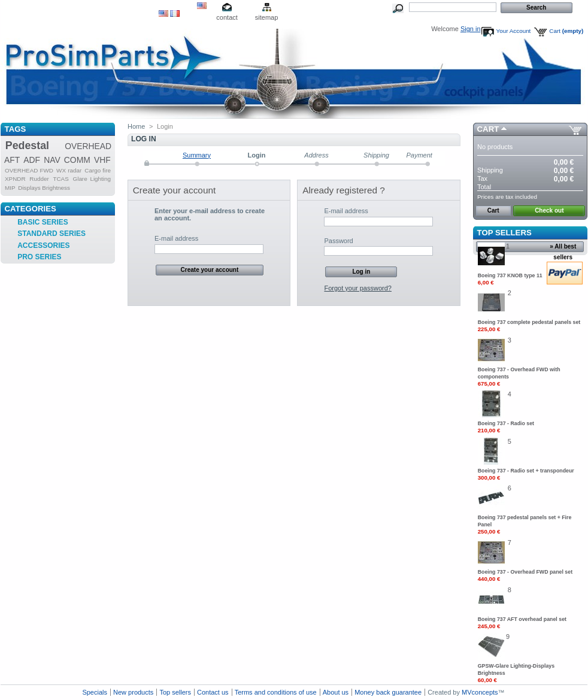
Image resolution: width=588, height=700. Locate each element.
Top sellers (504, 233)
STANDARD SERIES (51, 234)
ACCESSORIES (43, 246)
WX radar (69, 170)
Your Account (514, 31)
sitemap (267, 17)
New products (133, 692)
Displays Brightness (44, 188)
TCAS (60, 179)
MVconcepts (480, 692)
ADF (32, 160)
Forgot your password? (358, 288)
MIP (10, 188)
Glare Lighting (92, 179)
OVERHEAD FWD (29, 170)
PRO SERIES (39, 257)
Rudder (39, 179)
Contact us (213, 692)
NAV (52, 160)
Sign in (471, 29)
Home (136, 126)
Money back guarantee (388, 692)
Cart (566, 31)
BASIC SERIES (43, 222)
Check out (549, 210)
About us (336, 692)
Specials (95, 692)
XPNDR (15, 179)
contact (227, 17)
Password (338, 241)
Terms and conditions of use (276, 692)
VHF (102, 160)
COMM (77, 160)
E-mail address (176, 238)
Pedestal (27, 146)
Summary (197, 155)
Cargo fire (98, 170)
